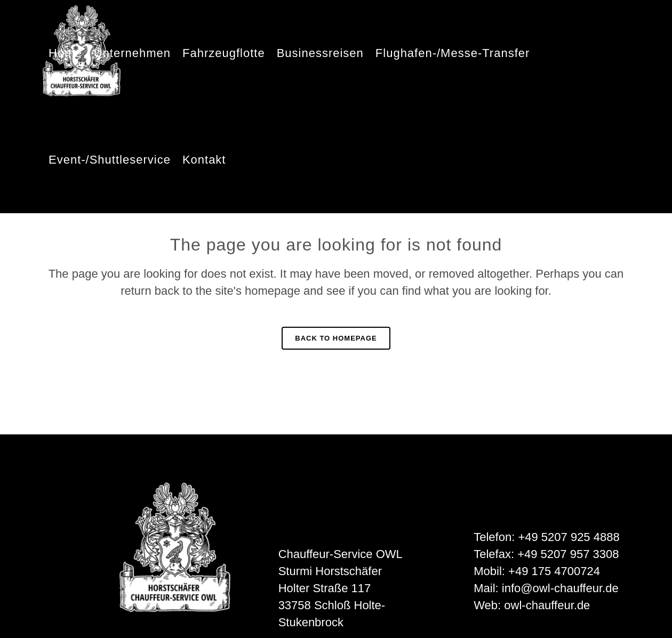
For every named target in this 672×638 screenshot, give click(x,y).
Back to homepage (336, 338)
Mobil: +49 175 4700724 (537, 571)
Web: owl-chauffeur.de (532, 605)
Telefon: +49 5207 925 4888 (546, 537)
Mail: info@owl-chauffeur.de (546, 588)
